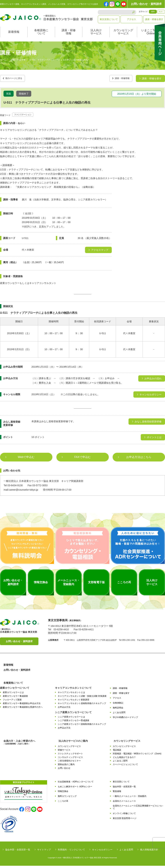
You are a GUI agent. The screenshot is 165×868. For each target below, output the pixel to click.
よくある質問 (119, 715)
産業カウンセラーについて (15, 690)
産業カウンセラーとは (13, 695)
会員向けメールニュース (124, 803)
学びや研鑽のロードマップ (125, 720)
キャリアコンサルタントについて (73, 690)
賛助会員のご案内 (66, 767)
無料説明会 (118, 710)
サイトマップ (44, 852)
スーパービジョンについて (125, 767)
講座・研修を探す (154, 19)
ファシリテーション (25, 117)
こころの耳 (63, 803)
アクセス (131, 19)
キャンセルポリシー (102, 852)
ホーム (3, 63)
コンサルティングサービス (70, 760)
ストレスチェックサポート (70, 756)
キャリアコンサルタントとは (71, 695)
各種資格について (41, 35)
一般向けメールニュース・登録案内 (130, 799)
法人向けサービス (96, 35)
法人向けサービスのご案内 (73, 743)
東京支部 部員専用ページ (125, 821)
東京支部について (109, 19)
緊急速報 (117, 794)
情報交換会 (63, 794)
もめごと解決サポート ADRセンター (75, 789)
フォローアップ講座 (12, 702)
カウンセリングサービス (123, 35)
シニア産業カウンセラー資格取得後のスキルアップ (82, 726)
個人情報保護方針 (149, 852)
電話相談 (117, 752)
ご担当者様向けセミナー (69, 763)
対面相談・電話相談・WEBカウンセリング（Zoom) (137, 756)
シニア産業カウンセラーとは (71, 719)
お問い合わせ (64, 771)
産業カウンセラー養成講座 (15, 698)
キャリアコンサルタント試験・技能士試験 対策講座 (82, 698)
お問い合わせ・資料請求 (146, 4)
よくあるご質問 (120, 763)
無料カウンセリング (67, 799)
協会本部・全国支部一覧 (124, 789)
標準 (153, 12)
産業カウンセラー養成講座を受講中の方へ (23, 709)
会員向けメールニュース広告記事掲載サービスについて (138, 809)
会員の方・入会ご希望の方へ (19, 745)
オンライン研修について (124, 816)
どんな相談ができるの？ (124, 760)
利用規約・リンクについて (71, 852)
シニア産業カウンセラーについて (73, 715)
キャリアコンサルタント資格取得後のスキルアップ (82, 706)
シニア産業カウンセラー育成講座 (74, 723)
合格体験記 (118, 705)
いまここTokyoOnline (151, 35)
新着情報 (14, 35)
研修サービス (64, 752)
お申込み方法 (64, 709)
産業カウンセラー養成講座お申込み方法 (22, 706)
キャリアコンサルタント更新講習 (74, 702)
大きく (161, 12)
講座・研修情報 (69, 35)
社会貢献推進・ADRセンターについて (76, 784)
